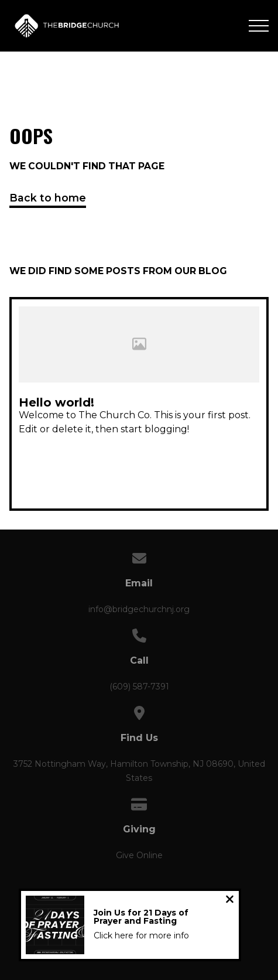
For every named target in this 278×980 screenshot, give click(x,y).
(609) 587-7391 (139, 687)
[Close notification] (230, 901)
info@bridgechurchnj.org (139, 609)
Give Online (139, 855)
